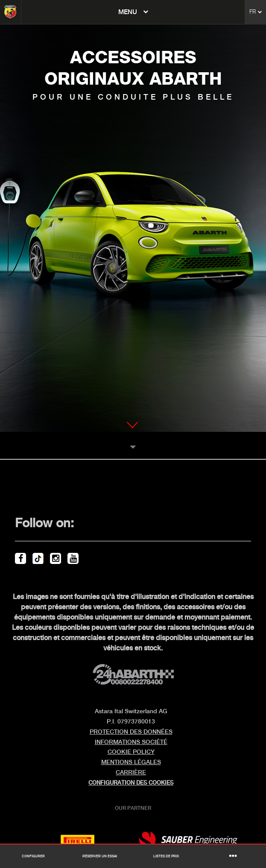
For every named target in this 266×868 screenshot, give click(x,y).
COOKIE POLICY (131, 752)
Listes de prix (166, 856)
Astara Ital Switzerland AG (131, 712)
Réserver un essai (100, 856)
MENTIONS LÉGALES (131, 762)
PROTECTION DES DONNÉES (131, 732)
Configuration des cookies (131, 783)
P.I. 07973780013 (131, 722)
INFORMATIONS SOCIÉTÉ (131, 742)
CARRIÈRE (131, 773)
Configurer (33, 856)
